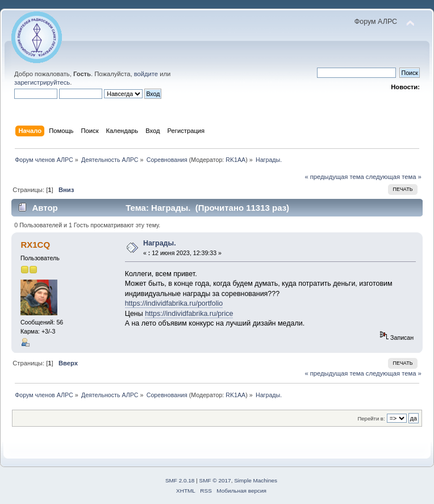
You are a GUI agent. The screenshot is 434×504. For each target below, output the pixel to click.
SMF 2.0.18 (180, 480)
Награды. (160, 243)
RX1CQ (35, 245)
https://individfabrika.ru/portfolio (174, 303)
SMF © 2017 (215, 480)
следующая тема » (394, 177)
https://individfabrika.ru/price (189, 314)
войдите (146, 74)
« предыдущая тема (334, 177)
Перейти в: (371, 418)
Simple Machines (256, 480)
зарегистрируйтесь (42, 82)
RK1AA (235, 160)
